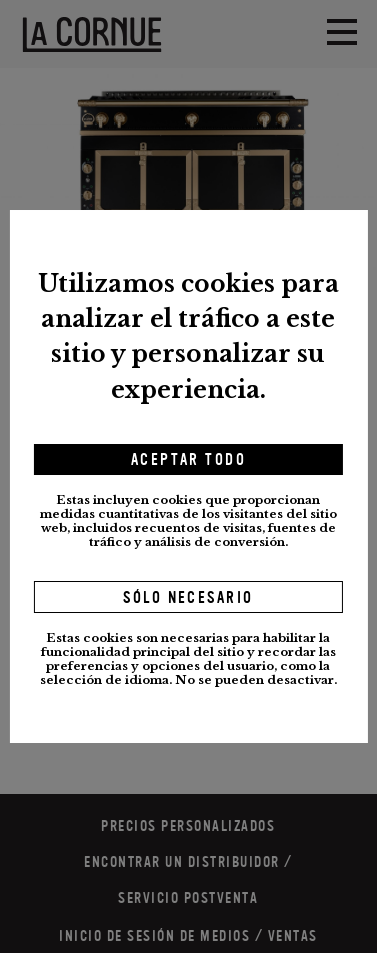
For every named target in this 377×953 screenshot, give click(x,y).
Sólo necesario (188, 598)
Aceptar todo (188, 460)
